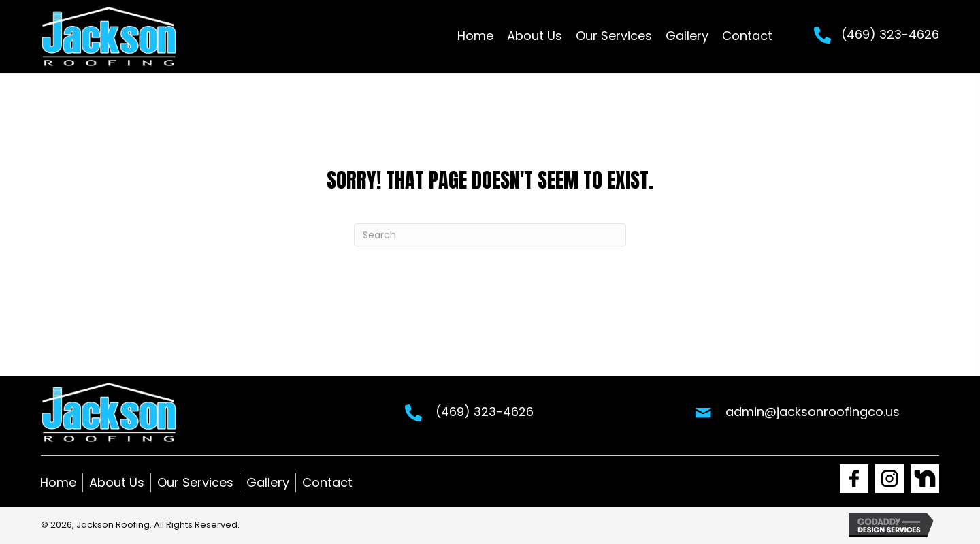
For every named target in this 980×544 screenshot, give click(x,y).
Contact (327, 482)
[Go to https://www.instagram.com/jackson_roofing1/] (889, 479)
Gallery (268, 482)
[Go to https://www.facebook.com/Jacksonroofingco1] (854, 479)
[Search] (490, 235)
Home (58, 482)
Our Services (195, 482)
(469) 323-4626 (890, 34)
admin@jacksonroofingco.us (813, 412)
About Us (117, 482)
